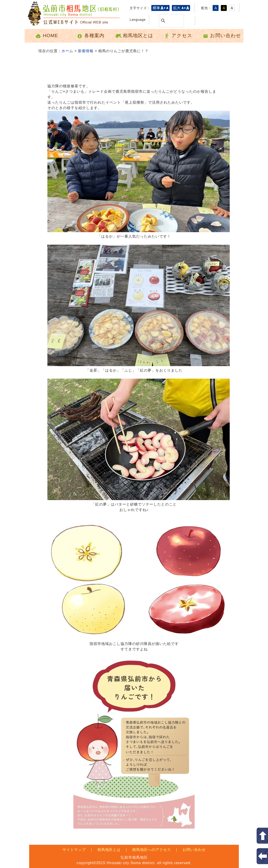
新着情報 (86, 51)
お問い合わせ (222, 36)
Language (138, 20)
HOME (46, 36)
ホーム (67, 51)
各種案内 (90, 36)
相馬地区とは (134, 36)
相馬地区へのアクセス (152, 850)
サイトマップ (74, 850)
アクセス (178, 36)
